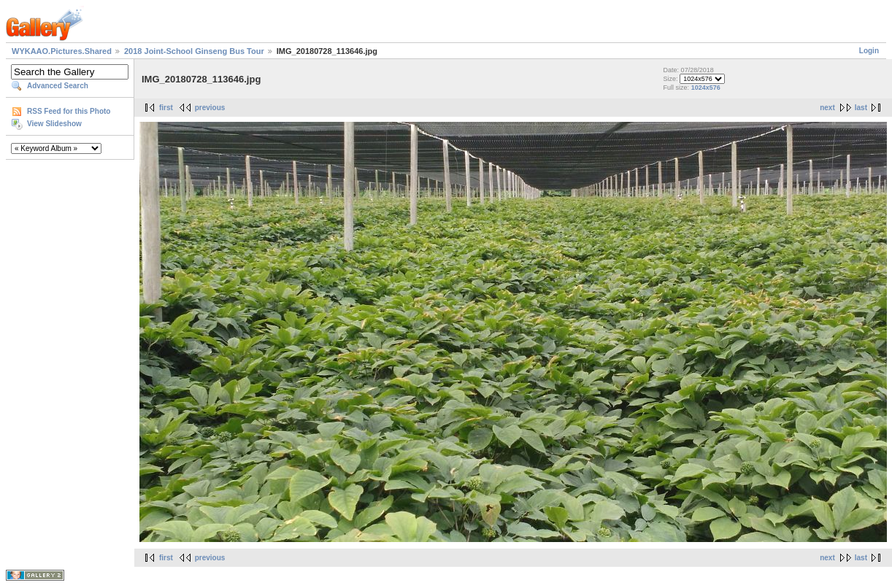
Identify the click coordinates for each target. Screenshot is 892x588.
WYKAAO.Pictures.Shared (62, 51)
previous (210, 108)
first (166, 108)
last (861, 108)
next (827, 108)
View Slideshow (54, 124)
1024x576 (706, 88)
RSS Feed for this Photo (69, 111)
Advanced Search (58, 86)
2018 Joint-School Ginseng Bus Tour (194, 51)
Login (869, 51)
